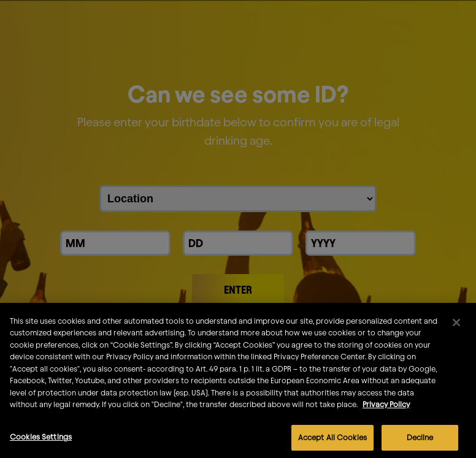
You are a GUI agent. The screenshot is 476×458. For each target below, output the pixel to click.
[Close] (456, 332)
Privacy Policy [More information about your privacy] (386, 413)
